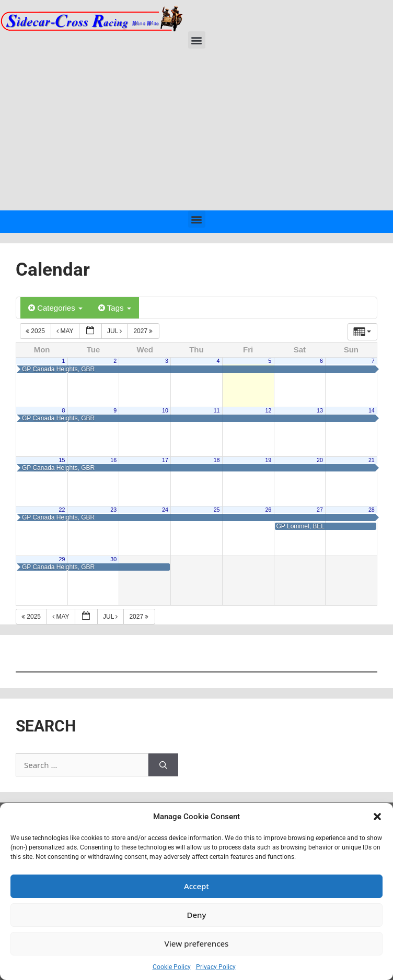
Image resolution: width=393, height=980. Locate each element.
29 (62, 559)
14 (372, 410)
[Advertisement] (196, 132)
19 (268, 460)
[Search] (163, 765)
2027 (144, 331)
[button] (377, 817)
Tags (115, 308)
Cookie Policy (172, 967)
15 (62, 460)
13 (320, 410)
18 (217, 460)
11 (217, 410)
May (66, 331)
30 (113, 559)
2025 (36, 331)
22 (62, 510)
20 (320, 460)
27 (320, 510)
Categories (55, 308)
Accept (196, 886)
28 (372, 510)
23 (113, 510)
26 (268, 510)
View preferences (197, 943)
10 (165, 410)
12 (268, 410)
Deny (197, 915)
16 (113, 460)
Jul (115, 331)
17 (165, 460)
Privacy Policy (216, 967)
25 (217, 510)
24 (165, 510)
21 (372, 460)
